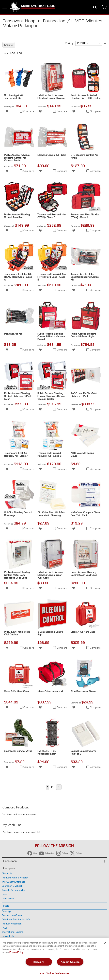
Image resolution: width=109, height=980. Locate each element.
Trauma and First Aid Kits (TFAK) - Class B (52, 216)
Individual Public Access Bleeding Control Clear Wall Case (50, 575)
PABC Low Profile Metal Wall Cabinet (17, 633)
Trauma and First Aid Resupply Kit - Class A (16, 454)
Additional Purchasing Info (16, 919)
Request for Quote (12, 915)
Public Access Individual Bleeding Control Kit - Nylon (86, 97)
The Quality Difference (14, 882)
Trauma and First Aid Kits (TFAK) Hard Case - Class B (52, 277)
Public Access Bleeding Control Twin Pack (17, 216)
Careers (6, 894)
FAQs (5, 928)
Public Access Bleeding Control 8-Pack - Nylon (84, 335)
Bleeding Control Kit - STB (52, 155)
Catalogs (6, 911)
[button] (7, 111)
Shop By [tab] (9, 45)
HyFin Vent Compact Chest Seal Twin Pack (85, 514)
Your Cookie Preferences (55, 973)
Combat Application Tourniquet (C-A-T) (15, 97)
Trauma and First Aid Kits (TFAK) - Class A (85, 216)
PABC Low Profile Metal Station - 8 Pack (84, 395)
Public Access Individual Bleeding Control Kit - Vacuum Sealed (17, 158)
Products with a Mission (15, 878)
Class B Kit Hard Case (16, 691)
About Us (7, 873)
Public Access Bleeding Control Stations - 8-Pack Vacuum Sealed (51, 396)
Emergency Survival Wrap (18, 751)
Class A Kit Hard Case (83, 632)
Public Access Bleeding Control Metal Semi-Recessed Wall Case (17, 575)
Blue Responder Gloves (83, 691)
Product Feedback (12, 924)
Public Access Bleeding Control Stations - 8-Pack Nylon (18, 396)
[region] (54, 959)
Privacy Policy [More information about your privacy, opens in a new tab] (16, 952)
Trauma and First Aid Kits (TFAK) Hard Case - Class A (18, 277)
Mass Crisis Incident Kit (50, 691)
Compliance (8, 898)
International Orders (12, 932)
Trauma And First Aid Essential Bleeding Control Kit (85, 277)
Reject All (39, 962)
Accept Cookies (70, 962)
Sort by (69, 43)
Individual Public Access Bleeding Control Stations (51, 97)
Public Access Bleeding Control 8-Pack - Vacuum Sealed (51, 336)
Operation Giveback (12, 886)
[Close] (105, 943)
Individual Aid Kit (13, 334)
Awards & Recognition (14, 890)
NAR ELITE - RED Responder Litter (47, 752)
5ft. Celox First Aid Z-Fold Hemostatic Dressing (51, 514)
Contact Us (8, 936)
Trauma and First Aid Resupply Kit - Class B (49, 454)
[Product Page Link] (19, 92)
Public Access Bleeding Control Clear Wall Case (84, 573)
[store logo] (33, 7)
